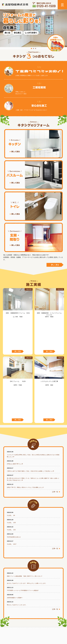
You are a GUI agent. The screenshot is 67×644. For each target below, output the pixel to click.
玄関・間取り (33, 237)
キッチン (33, 144)
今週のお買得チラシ (56, 43)
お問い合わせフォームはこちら (47, 599)
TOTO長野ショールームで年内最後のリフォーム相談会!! (23, 527)
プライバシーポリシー (34, 634)
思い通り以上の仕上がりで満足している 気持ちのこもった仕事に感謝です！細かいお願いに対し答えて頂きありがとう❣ (33, 416)
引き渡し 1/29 (11, 459)
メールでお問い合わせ (13, 602)
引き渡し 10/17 (12, 481)
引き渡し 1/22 (11, 466)
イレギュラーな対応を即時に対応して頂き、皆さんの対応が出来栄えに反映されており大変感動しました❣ (33, 392)
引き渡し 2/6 (11, 452)
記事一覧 (55, 428)
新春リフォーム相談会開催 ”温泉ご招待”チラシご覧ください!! (25, 513)
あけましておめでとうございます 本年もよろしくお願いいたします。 (27, 520)
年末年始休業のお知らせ (14, 474)
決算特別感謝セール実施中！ (15, 534)
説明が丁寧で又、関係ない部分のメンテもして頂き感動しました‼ (25, 424)
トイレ (33, 206)
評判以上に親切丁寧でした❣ (15, 401)
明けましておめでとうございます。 (17, 541)
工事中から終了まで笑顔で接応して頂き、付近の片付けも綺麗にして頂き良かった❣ (30, 408)
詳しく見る (55, 265)
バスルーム (33, 175)
